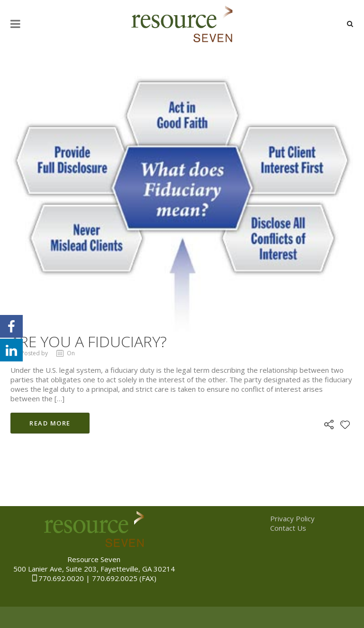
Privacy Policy (292, 518)
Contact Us (288, 528)
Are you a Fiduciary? (89, 341)
